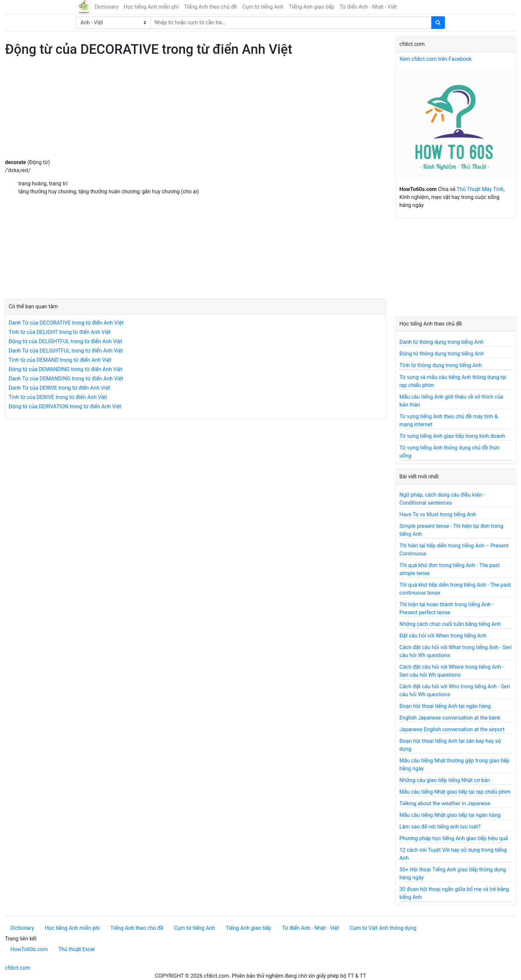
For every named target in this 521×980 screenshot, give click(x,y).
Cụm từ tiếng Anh (263, 7)
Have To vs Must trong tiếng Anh (438, 514)
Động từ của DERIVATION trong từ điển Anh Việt (65, 406)
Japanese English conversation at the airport (452, 729)
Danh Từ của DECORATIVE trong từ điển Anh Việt (66, 323)
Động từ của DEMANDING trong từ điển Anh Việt (65, 369)
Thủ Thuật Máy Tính (480, 189)
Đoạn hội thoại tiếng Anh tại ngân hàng (445, 706)
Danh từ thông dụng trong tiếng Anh (441, 342)
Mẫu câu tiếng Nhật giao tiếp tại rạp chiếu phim (455, 792)
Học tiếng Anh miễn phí (151, 7)
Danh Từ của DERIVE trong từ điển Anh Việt (59, 388)
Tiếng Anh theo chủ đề (210, 7)
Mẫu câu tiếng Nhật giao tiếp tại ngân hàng (450, 815)
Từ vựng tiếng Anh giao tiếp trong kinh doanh (452, 436)
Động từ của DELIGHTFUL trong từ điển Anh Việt (65, 341)
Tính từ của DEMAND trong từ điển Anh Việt (60, 360)
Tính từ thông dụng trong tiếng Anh (441, 365)
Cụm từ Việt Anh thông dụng (383, 928)
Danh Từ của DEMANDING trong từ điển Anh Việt (66, 379)
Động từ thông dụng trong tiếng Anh (442, 354)
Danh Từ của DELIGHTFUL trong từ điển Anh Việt (66, 351)
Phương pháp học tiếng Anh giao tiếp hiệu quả (454, 838)
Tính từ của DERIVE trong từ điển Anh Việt (58, 397)
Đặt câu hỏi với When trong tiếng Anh (443, 636)
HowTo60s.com (29, 949)
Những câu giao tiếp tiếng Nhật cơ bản (445, 780)
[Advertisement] (195, 112)
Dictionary (107, 7)
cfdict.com (18, 968)
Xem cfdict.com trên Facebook (436, 59)
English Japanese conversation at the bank (450, 718)
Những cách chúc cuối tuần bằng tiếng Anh (450, 624)
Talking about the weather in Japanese (445, 803)
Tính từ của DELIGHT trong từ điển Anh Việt (60, 332)
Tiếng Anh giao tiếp (312, 7)
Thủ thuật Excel (76, 949)
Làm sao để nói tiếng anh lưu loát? (440, 827)
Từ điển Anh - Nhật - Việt (368, 7)
